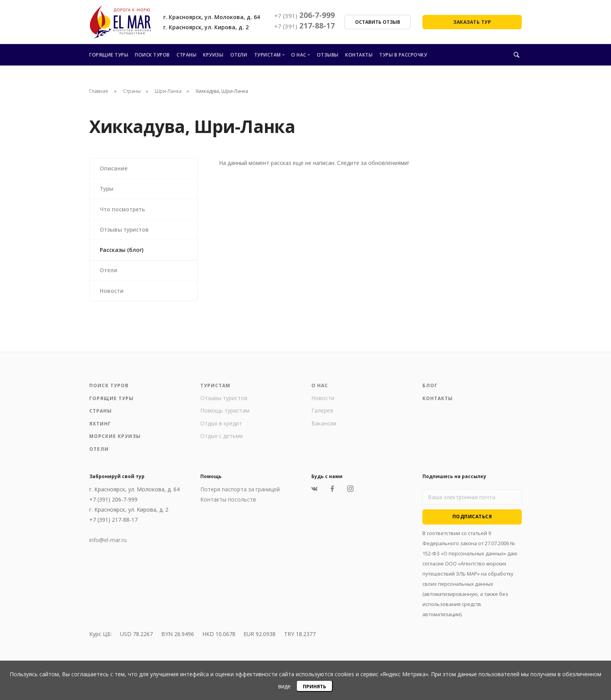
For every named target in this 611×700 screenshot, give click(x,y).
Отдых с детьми (222, 438)
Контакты (359, 55)
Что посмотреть (123, 210)
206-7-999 (305, 15)
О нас (299, 55)
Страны (186, 55)
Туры (107, 189)
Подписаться (472, 518)
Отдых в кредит (221, 425)
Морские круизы (115, 439)
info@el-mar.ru (108, 542)
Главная (99, 91)
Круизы (213, 55)
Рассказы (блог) (122, 251)
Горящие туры (109, 55)
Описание (114, 168)
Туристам (268, 55)
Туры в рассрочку (403, 55)
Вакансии (324, 425)
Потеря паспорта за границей (240, 492)
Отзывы (328, 55)
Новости (112, 292)
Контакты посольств (228, 502)
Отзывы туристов (125, 230)
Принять (314, 687)
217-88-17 (305, 26)
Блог (430, 388)
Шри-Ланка (168, 91)
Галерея (322, 413)
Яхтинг (100, 426)
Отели (239, 55)
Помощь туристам (225, 413)
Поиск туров (152, 55)
